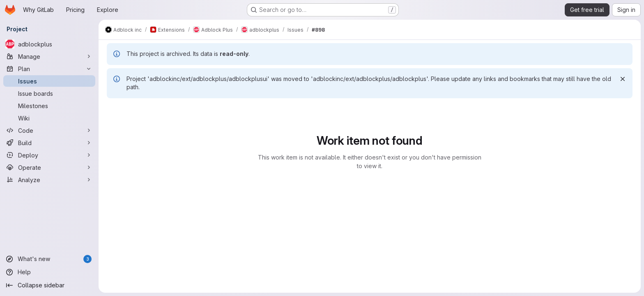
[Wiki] (49, 118)
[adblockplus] (49, 44)
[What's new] (49, 259)
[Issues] (49, 81)
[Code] (49, 130)
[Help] (49, 272)
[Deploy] (49, 155)
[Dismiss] (623, 79)
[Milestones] (49, 106)
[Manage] (49, 56)
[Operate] (49, 167)
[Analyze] (49, 180)
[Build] (49, 143)
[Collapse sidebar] (49, 285)
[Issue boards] (49, 93)
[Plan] (49, 69)
